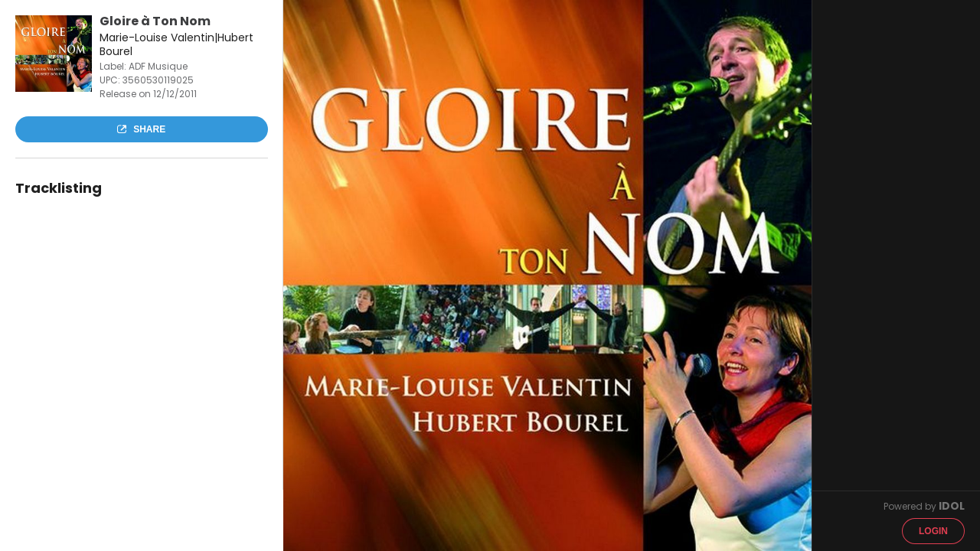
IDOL (952, 506)
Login (933, 531)
